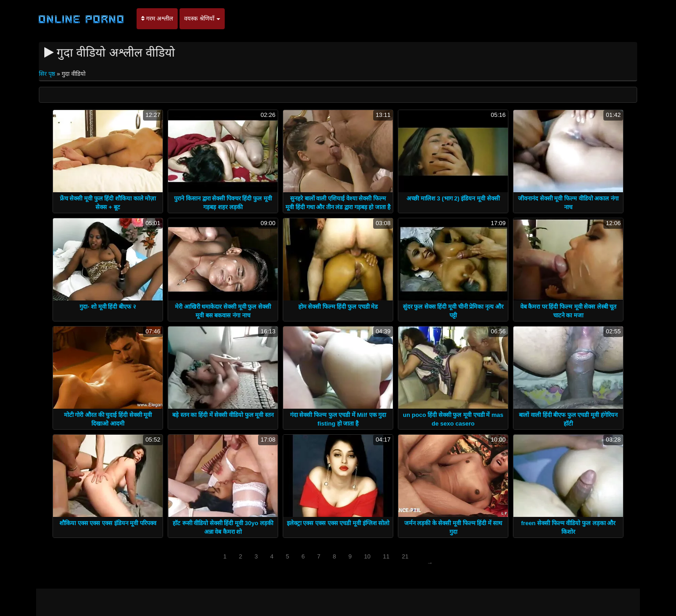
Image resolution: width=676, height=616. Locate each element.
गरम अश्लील (157, 18)
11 (386, 556)
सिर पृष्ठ (48, 74)
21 (405, 556)
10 (367, 556)
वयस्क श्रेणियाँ (202, 18)
